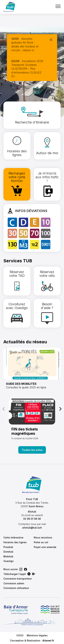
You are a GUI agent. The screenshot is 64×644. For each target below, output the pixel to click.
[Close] (51, 39)
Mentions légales (37, 635)
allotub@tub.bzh (32, 528)
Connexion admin (14, 583)
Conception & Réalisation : (32, 641)
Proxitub (8, 547)
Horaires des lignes (15, 542)
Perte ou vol (41, 542)
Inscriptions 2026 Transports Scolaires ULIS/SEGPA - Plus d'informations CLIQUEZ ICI (27, 69)
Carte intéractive (13, 537)
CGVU (20, 635)
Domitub (8, 552)
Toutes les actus (32, 450)
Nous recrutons (43, 537)
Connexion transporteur (18, 579)
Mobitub (8, 556)
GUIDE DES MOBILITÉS (21, 384)
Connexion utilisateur (16, 588)
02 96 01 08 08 (32, 519)
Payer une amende (45, 547)
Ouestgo (9, 561)
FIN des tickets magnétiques (25, 431)
